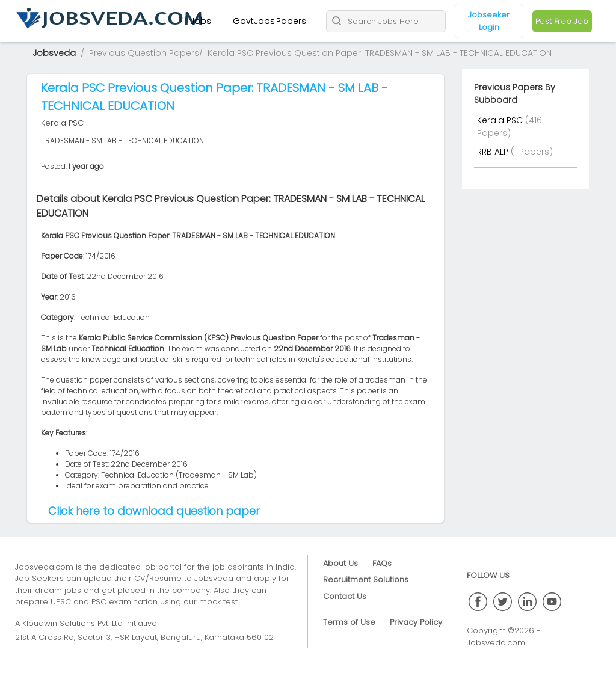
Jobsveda (54, 53)
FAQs (382, 563)
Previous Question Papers (144, 53)
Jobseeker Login (489, 21)
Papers (291, 21)
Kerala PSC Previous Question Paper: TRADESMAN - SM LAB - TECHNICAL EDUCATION (380, 53)
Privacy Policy (416, 622)
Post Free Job (562, 21)
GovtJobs (254, 21)
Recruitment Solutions (366, 579)
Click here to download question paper (154, 511)
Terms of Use (349, 622)
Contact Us (345, 596)
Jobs (201, 21)
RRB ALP (494, 152)
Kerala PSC (501, 120)
